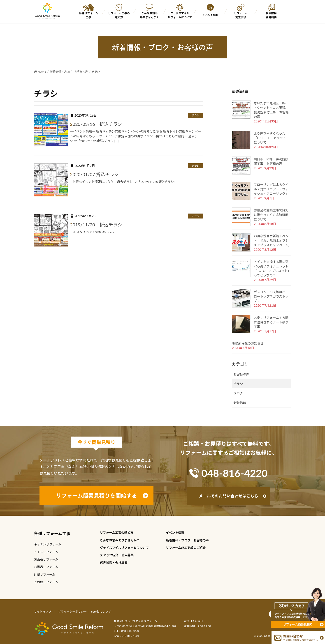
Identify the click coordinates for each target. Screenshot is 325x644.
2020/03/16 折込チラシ (96, 124)
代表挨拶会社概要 (271, 15)
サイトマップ (43, 612)
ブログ (238, 393)
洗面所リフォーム (46, 559)
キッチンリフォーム (48, 544)
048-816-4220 (234, 473)
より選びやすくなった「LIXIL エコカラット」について (272, 138)
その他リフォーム (46, 582)
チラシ (195, 115)
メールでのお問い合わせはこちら (229, 496)
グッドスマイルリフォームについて (180, 15)
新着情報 (240, 403)
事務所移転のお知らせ (248, 343)
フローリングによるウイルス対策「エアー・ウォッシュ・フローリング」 (271, 189)
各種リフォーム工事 (88, 15)
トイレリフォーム (46, 552)
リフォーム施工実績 (241, 15)
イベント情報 (210, 15)
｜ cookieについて (99, 612)
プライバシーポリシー (72, 612)
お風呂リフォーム (46, 567)
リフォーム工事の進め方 (119, 15)
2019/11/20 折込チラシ (96, 225)
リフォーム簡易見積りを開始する (96, 496)
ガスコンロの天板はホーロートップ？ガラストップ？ (271, 296)
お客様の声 (241, 374)
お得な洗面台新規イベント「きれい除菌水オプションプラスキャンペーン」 (273, 240)
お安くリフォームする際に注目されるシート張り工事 (271, 322)
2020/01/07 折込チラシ (94, 174)
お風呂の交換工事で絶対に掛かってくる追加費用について (271, 215)
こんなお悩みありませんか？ (149, 15)
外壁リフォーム (45, 575)
